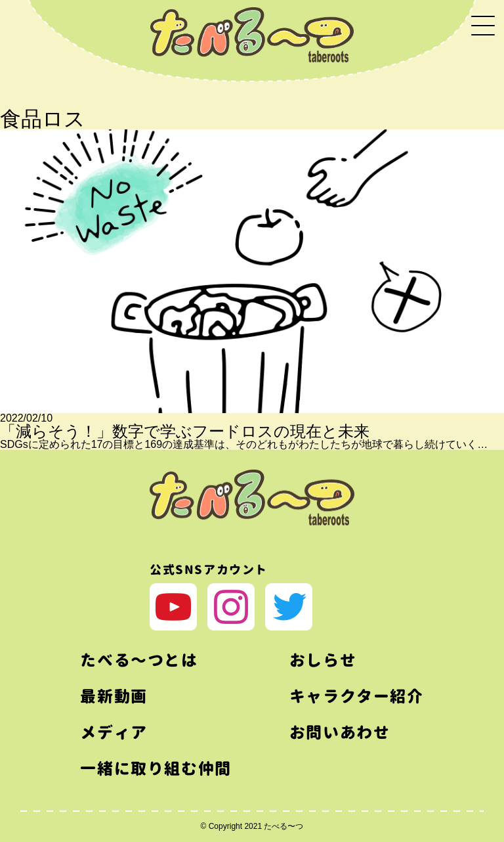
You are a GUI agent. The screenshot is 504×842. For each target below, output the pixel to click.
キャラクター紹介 (357, 696)
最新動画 (114, 696)
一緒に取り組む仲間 (156, 768)
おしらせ (323, 660)
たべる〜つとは (139, 660)
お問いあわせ (340, 732)
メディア (114, 732)
